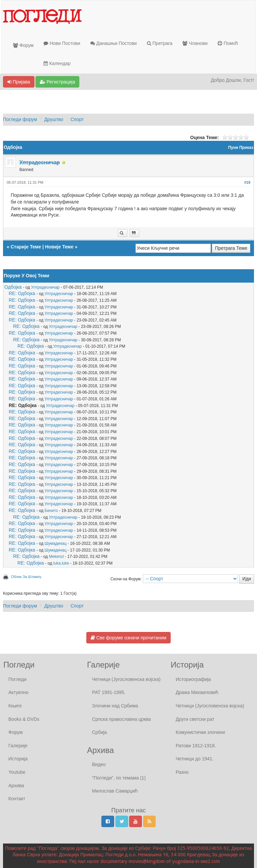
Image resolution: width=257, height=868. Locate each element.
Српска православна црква (121, 719)
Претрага (160, 43)
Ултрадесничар (45, 287)
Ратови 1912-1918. (196, 746)
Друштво (54, 119)
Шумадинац (56, 543)
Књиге (15, 706)
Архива (16, 786)
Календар (57, 63)
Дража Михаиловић (197, 692)
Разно (182, 772)
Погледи (17, 679)
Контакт (17, 799)
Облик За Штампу (26, 577)
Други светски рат (195, 719)
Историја (18, 759)
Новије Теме (59, 247)
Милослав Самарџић (115, 791)
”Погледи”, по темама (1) (119, 778)
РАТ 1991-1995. (109, 692)
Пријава (19, 82)
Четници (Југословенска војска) (126, 679)
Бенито (51, 511)
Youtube (17, 772)
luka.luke (61, 563)
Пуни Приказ (241, 148)
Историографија (193, 679)
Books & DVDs (24, 719)
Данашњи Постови (114, 43)
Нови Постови (62, 43)
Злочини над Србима (115, 706)
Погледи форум (20, 119)
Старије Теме (26, 247)
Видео (99, 764)
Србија (100, 732)
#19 (247, 182)
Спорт (77, 119)
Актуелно (18, 692)
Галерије (18, 746)
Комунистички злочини (200, 732)
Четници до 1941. (195, 759)
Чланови (195, 43)
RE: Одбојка (22, 293)
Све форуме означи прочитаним (128, 638)
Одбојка (13, 287)
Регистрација (57, 82)
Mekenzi (56, 557)
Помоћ (228, 43)
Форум (23, 45)
